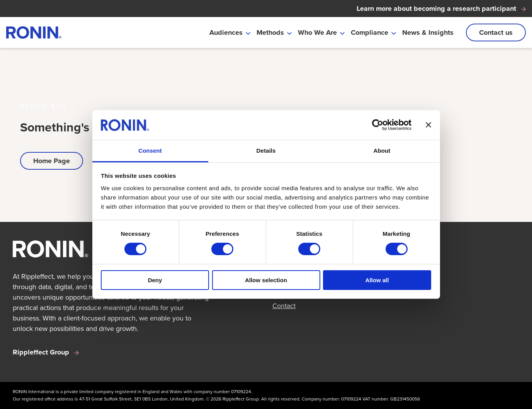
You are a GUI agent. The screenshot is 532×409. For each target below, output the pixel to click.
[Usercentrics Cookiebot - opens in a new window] (378, 125)
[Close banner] (428, 125)
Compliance (370, 32)
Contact (284, 306)
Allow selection (266, 280)
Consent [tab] (150, 151)
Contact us (496, 32)
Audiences (226, 32)
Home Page (52, 161)
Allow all (377, 280)
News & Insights (428, 32)
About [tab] (382, 151)
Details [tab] (266, 151)
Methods (270, 32)
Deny (155, 280)
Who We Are (317, 32)
